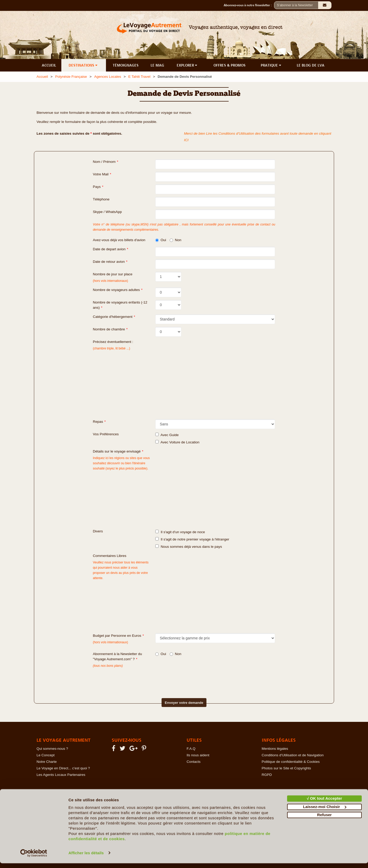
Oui (161, 240)
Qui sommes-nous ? (52, 749)
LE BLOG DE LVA (311, 65)
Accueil (42, 77)
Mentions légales (275, 749)
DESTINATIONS (84, 65)
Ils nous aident (198, 755)
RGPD (267, 775)
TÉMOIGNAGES (126, 65)
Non (176, 240)
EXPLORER (187, 65)
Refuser (324, 820)
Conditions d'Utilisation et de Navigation (293, 755)
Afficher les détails (86, 858)
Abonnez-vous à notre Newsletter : (249, 5)
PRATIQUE (271, 65)
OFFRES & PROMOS (230, 65)
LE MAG (157, 65)
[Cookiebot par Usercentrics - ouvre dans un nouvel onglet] (34, 858)
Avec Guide (167, 435)
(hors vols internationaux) (111, 642)
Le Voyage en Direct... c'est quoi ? (63, 768)
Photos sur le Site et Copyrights (286, 768)
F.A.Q (191, 749)
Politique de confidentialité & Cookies (291, 762)
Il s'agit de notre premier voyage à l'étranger (192, 539)
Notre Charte (47, 762)
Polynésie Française (71, 77)
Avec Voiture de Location (177, 442)
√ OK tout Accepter (324, 803)
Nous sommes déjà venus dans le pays (189, 546)
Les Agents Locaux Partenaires (61, 775)
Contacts (194, 762)
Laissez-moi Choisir (325, 811)
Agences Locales (108, 77)
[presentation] (175, 679)
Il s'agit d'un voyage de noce (180, 532)
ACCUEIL (49, 65)
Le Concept (46, 755)
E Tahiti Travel (140, 77)
